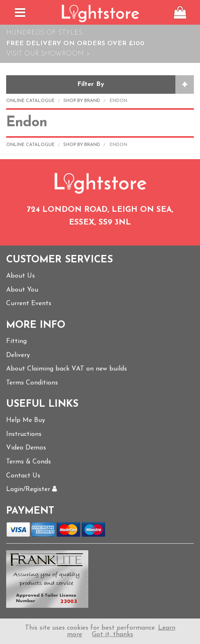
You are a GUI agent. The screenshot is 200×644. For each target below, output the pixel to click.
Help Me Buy (26, 420)
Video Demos (26, 448)
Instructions (24, 434)
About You (22, 290)
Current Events (29, 303)
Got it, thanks (113, 635)
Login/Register (31, 489)
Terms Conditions (32, 383)
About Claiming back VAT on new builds (67, 369)
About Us (21, 276)
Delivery (18, 355)
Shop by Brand (82, 101)
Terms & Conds (29, 462)
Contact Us (23, 476)
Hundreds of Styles (44, 33)
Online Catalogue (30, 101)
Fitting (16, 341)
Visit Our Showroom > (48, 54)
